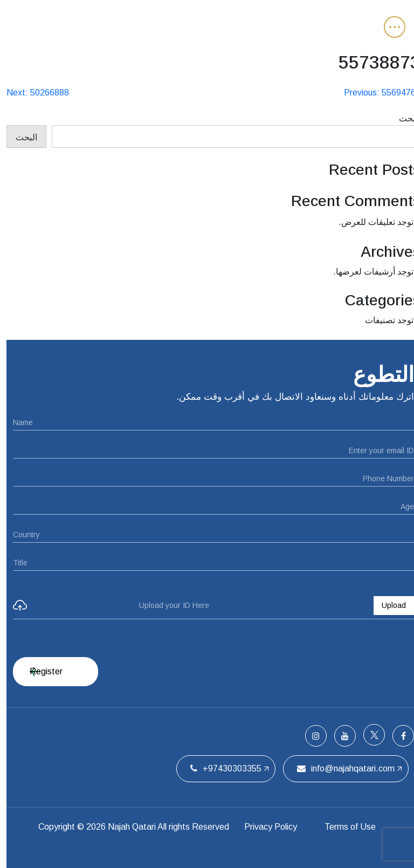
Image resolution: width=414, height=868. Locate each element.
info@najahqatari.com (339, 768)
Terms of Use (345, 827)
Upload (387, 605)
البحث (403, 118)
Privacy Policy (264, 827)
